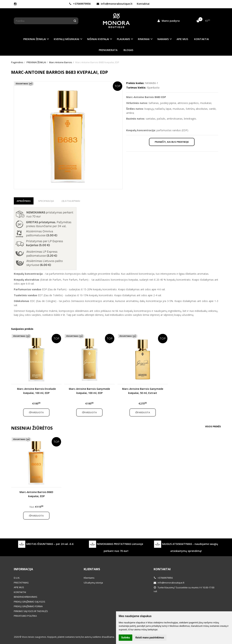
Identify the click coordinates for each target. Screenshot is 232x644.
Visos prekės (213, 426)
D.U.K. (17, 578)
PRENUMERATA (108, 50)
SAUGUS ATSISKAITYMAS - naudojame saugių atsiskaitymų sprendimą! (186, 547)
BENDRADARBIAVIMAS (26, 597)
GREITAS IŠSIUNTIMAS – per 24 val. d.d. (46, 544)
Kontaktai (143, 4)
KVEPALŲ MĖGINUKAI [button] (67, 39)
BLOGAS (128, 50)
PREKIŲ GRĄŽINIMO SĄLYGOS (29, 602)
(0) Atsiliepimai (71, 201)
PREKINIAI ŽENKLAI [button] (35, 39)
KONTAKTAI (202, 39)
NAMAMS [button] (163, 39)
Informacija (23, 569)
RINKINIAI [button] (144, 39)
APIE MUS (182, 39)
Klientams (92, 569)
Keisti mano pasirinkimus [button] (150, 638)
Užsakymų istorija (93, 583)
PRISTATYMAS (21, 583)
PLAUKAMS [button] (123, 39)
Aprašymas (24, 201)
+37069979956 (80, 4)
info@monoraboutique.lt (115, 4)
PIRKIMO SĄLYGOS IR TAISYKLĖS (31, 611)
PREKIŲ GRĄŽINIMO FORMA (28, 606)
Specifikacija (46, 201)
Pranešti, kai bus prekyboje (172, 142)
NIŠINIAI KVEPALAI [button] (98, 39)
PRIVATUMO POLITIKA (25, 616)
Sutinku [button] (126, 638)
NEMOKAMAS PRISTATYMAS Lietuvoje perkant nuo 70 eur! (116, 547)
